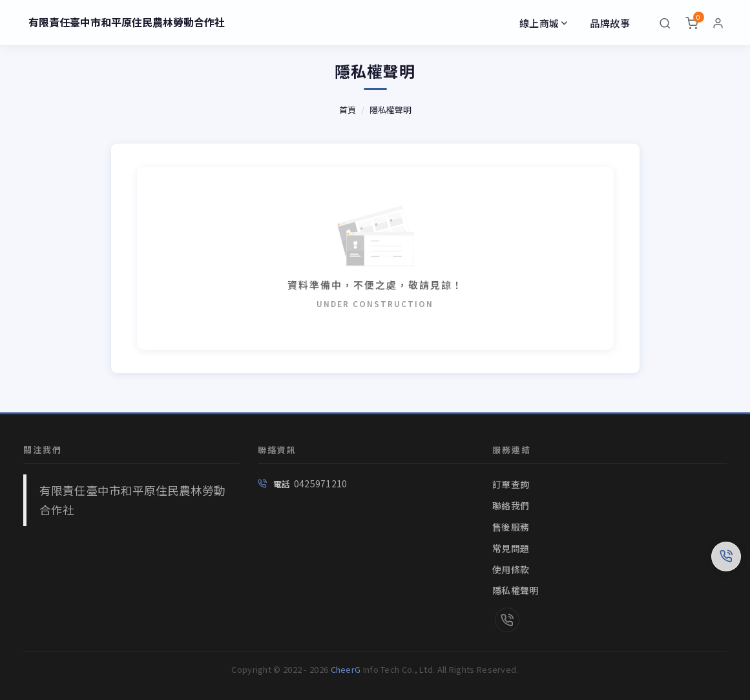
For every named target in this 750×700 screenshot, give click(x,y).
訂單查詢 (511, 484)
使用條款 (511, 569)
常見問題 (511, 548)
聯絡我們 (511, 505)
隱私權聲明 (391, 110)
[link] (507, 621)
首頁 (348, 110)
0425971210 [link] (321, 483)
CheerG (346, 669)
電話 (282, 484)
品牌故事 (610, 23)
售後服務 (511, 527)
